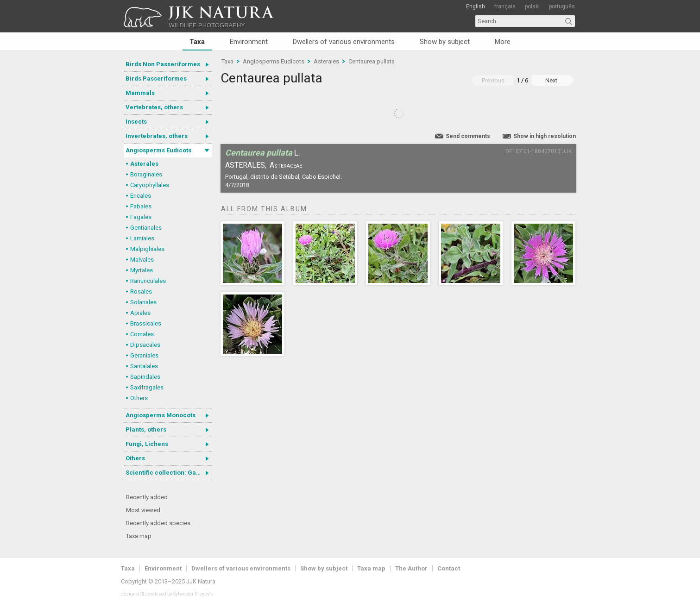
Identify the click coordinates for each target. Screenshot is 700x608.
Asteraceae (286, 165)
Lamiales (142, 238)
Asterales (144, 164)
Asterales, (246, 165)
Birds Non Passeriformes (163, 64)
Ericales (141, 196)
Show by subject (445, 42)
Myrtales (142, 270)
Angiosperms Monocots (161, 415)
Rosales (141, 291)
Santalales (144, 366)
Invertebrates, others (157, 136)
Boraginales (146, 174)
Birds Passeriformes (156, 78)
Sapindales (145, 377)
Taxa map (139, 536)
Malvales (142, 260)
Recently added (147, 497)
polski (532, 6)
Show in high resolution (545, 136)
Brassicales (146, 323)
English (476, 6)
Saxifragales (147, 387)
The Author (411, 568)
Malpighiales (147, 249)
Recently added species (158, 523)
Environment (249, 42)
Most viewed (143, 510)
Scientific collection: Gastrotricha (169, 473)
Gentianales (146, 228)
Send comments (468, 136)
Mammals (140, 93)
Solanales (143, 302)
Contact (449, 568)
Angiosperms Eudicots (158, 150)
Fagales (141, 217)
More (503, 42)
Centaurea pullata (372, 61)
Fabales (141, 206)
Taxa (197, 42)
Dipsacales (145, 345)
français (505, 6)
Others (139, 398)
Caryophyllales (150, 185)
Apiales (140, 313)
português (562, 6)
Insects (136, 122)
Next (551, 80)
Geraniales (144, 355)
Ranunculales (148, 281)
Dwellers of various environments (344, 42)
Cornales (142, 334)
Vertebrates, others (154, 107)
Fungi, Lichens (147, 444)
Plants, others (146, 429)
